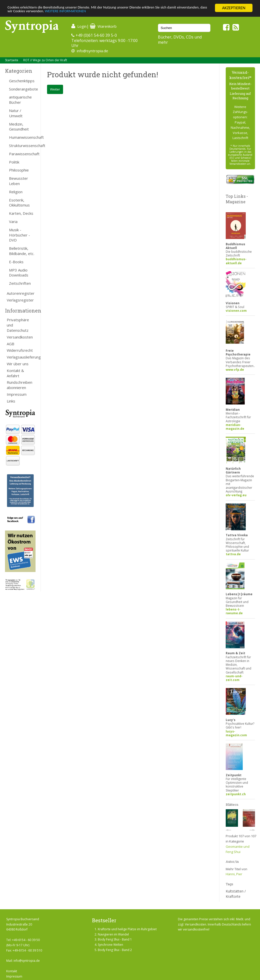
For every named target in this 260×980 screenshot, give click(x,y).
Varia (13, 221)
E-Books (16, 262)
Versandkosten (20, 337)
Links (11, 401)
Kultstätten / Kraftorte (236, 894)
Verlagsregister (20, 300)
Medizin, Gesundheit (19, 127)
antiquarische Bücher (20, 100)
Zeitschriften (20, 283)
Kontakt (12, 971)
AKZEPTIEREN (234, 8)
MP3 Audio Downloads (19, 273)
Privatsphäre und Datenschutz (18, 325)
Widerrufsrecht (20, 350)
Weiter (55, 89)
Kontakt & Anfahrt (15, 373)
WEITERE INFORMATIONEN (108, 12)
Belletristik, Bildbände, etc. (22, 251)
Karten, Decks (21, 213)
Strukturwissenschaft (22, 145)
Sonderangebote (22, 89)
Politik (14, 162)
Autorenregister (21, 293)
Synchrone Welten (110, 945)
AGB (11, 344)
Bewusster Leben (19, 181)
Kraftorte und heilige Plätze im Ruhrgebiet (127, 929)
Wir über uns (18, 364)
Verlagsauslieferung (21, 357)
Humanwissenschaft (22, 137)
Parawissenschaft (22, 154)
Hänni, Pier (234, 874)
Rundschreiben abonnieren (20, 385)
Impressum (17, 394)
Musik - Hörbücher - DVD (20, 235)
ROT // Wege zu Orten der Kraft (45, 60)
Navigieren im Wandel (113, 934)
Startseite (12, 60)
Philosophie (19, 170)
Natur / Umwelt (16, 113)
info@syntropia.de (92, 51)
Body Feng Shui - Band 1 (115, 939)
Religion (16, 192)
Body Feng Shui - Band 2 (115, 950)
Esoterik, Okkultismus (19, 203)
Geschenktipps (22, 81)
